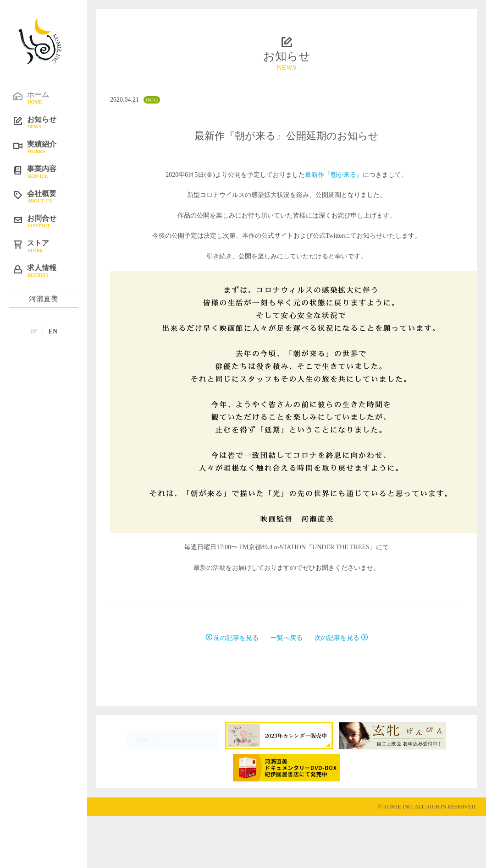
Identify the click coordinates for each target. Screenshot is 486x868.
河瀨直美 (44, 299)
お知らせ (50, 122)
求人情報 (50, 270)
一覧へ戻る (287, 638)
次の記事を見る (341, 638)
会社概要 (50, 196)
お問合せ (50, 221)
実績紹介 (50, 147)
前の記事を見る (232, 638)
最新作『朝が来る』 (334, 175)
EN (53, 331)
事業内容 (50, 171)
